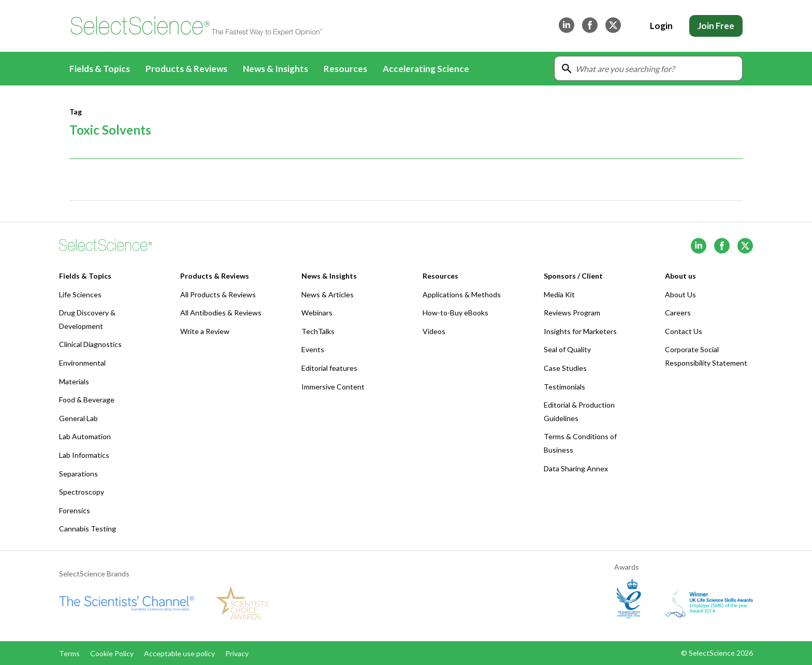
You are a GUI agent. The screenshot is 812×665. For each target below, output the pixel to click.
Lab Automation (85, 436)
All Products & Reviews (218, 294)
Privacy (237, 653)
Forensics (75, 510)
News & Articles (328, 294)
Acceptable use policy (179, 653)
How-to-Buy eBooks (455, 313)
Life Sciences (80, 294)
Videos (434, 331)
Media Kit (559, 294)
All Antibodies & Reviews (221, 313)
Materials (74, 381)
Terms (69, 653)
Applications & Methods (462, 294)
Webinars (317, 313)
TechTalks (318, 331)
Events (313, 349)
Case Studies (565, 368)
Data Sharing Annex (576, 468)
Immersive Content (333, 387)
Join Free (716, 26)
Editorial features (329, 368)
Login (661, 26)
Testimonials (564, 387)
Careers (678, 313)
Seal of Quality (567, 349)
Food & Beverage (87, 400)
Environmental (82, 363)
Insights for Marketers (580, 331)
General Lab (78, 418)
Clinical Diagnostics (90, 344)
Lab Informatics (84, 455)
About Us (680, 294)
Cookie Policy (112, 653)
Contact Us (684, 331)
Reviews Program (572, 313)
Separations (78, 474)
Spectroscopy (82, 492)
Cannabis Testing (88, 529)
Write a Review (205, 331)
